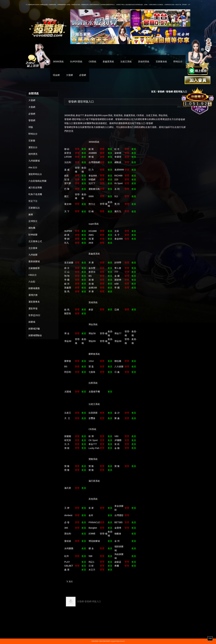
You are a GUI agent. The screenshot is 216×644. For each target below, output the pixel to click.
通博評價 (33, 295)
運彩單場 (33, 309)
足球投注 (33, 221)
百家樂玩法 (34, 208)
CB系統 (92, 62)
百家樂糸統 (161, 62)
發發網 (32, 120)
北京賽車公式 (35, 241)
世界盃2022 (34, 315)
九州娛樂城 (34, 161)
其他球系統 (144, 62)
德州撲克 (33, 154)
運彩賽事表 (34, 302)
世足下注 (33, 201)
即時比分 (178, 62)
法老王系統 (126, 62)
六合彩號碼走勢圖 (37, 181)
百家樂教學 (34, 268)
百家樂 (32, 141)
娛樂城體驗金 (35, 335)
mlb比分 (33, 275)
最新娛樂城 (34, 261)
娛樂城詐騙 (34, 329)
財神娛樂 (33, 235)
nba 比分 (33, 167)
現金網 (56, 75)
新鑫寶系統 (108, 62)
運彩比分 (33, 147)
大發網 (69, 75)
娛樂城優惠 (34, 288)
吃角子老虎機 (35, 194)
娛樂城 (32, 322)
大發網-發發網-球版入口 (83, 602)
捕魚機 (32, 228)
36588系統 (58, 62)
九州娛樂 (33, 255)
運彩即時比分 (35, 174)
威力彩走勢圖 (35, 188)
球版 (31, 127)
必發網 (83, 75)
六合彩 (32, 282)
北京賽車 (33, 248)
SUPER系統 (76, 62)
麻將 (31, 215)
